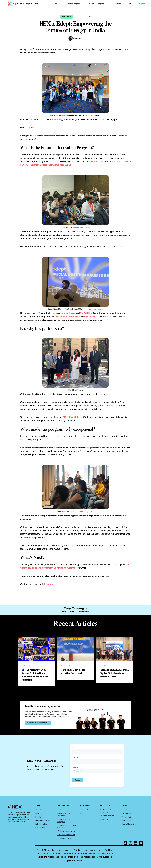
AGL (57, 317)
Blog (37, 814)
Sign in (142, 4)
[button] (58, 4)
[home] (22, 4)
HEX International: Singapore (64, 821)
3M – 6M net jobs (71, 417)
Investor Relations (107, 816)
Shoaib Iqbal (69, 313)
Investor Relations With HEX (38, 723)
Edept (94, 162)
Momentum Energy (69, 317)
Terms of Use (127, 821)
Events (38, 817)
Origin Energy (80, 228)
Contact (132, 4)
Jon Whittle (86, 313)
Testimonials (127, 814)
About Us (39, 810)
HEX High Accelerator (65, 838)
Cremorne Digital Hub (86, 512)
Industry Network (42, 824)
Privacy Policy (127, 817)
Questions (104, 819)
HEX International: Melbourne (64, 815)
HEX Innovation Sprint (65, 810)
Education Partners (43, 821)
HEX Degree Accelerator (66, 831)
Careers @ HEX (41, 828)
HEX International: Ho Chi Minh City (66, 826)
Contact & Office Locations (107, 811)
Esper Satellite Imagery (93, 309)
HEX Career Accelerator (66, 835)
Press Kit (125, 810)
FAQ (80, 814)
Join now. (48, 584)
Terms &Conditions (129, 824)
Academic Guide (85, 810)
